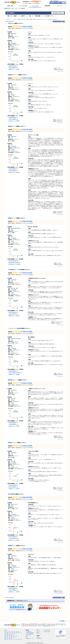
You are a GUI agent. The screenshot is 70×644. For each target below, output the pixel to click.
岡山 (7, 637)
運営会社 (38, 637)
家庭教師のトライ (12, 126)
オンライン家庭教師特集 (30, 634)
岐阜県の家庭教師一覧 (13, 169)
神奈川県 (13, 228)
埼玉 (10, 633)
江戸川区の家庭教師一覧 (14, 538)
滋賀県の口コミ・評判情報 (14, 69)
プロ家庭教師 (14, 43)
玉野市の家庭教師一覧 (13, 119)
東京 (5, 633)
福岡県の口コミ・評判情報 (14, 316)
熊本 (12, 639)
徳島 (9, 638)
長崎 (9, 639)
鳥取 (14, 637)
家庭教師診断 (47, 6)
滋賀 (12, 636)
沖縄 (21, 639)
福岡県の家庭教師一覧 (13, 312)
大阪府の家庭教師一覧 (13, 485)
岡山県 (12, 85)
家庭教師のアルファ (12, 443)
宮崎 (16, 639)
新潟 (5, 634)
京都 (9, 636)
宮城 (17, 632)
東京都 (12, 390)
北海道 (6, 632)
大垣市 (15, 136)
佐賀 (7, 639)
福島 (19, 632)
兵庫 (7, 636)
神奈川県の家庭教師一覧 (14, 261)
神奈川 (8, 633)
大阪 (5, 636)
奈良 (14, 636)
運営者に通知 (61, 71)
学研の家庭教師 (11, 494)
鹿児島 (18, 639)
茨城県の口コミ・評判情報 (14, 592)
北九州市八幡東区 (17, 339)
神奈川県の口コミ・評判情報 (15, 264)
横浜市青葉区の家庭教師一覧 (15, 262)
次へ (63, 21)
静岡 (7, 635)
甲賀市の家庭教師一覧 (13, 68)
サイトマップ (39, 634)
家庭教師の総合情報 (47, 632)
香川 (7, 638)
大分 (14, 639)
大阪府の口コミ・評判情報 (14, 489)
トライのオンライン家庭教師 (14, 328)
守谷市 (15, 556)
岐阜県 (12, 136)
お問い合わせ (39, 632)
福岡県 (12, 280)
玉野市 (15, 85)
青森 (8, 632)
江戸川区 (16, 504)
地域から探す (10, 6)
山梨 (21, 633)
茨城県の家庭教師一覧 (13, 588)
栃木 (19, 633)
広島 (5, 637)
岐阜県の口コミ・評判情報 (14, 172)
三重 (12, 635)
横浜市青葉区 (17, 228)
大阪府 (12, 453)
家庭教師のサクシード (13, 75)
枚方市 (15, 453)
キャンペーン (60, 6)
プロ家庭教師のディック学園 (14, 270)
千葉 (12, 633)
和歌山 (16, 636)
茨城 (14, 633)
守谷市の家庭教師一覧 (13, 590)
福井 (14, 634)
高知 (12, 638)
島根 (12, 637)
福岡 (5, 639)
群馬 (17, 633)
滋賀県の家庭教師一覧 (13, 66)
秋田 (10, 632)
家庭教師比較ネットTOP (30, 638)
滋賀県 (12, 33)
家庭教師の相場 (28, 635)
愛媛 (5, 638)
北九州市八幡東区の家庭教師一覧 (15, 373)
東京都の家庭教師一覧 (13, 423)
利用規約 (38, 633)
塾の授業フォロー (14, 48)
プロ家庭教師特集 (28, 632)
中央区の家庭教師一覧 (13, 424)
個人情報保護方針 (39, 638)
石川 (9, 634)
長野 (7, 634)
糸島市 (15, 280)
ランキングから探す (23, 6)
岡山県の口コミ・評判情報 (14, 121)
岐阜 (9, 635)
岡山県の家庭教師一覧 (13, 117)
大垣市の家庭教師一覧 (13, 171)
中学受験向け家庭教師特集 (30, 633)
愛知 (5, 635)
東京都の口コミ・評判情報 (14, 426)
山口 (9, 637)
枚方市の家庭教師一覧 (13, 487)
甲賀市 (15, 33)
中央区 (15, 390)
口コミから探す (35, 6)
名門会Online (11, 23)
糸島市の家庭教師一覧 (13, 314)
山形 (12, 632)
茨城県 (12, 556)
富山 (12, 634)
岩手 (14, 632)
